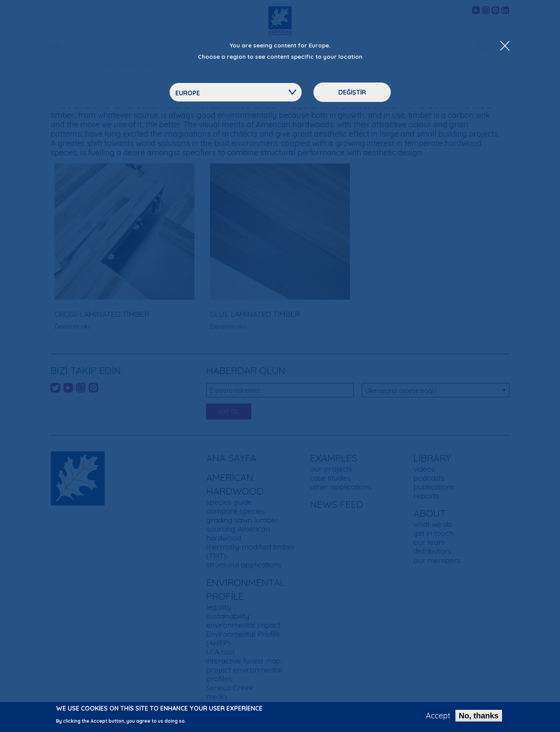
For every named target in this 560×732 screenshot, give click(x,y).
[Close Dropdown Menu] (505, 46)
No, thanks (479, 717)
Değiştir (352, 92)
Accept (438, 717)
